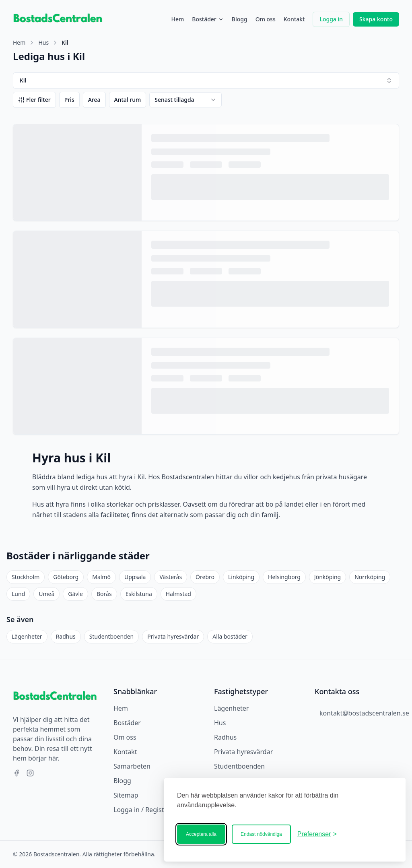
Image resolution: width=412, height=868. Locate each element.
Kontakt (294, 19)
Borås (104, 594)
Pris (69, 100)
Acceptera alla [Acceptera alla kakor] (201, 834)
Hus (43, 42)
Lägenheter (27, 636)
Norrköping (370, 577)
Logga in (331, 19)
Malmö (101, 577)
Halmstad (178, 594)
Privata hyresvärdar (173, 636)
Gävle (75, 594)
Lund (18, 594)
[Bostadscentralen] (368, 834)
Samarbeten (132, 766)
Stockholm (26, 577)
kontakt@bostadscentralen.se (364, 713)
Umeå (46, 594)
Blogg (240, 19)
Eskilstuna (139, 594)
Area (94, 100)
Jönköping (328, 577)
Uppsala (135, 577)
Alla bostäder (230, 636)
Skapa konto (376, 19)
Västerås (171, 577)
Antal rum (128, 100)
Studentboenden (111, 636)
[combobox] (185, 100)
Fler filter (34, 100)
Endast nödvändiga (261, 834)
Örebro (205, 577)
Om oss (266, 19)
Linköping (241, 577)
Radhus (66, 636)
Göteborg (66, 577)
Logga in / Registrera (145, 810)
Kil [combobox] (206, 80)
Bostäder (208, 19)
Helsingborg (284, 577)
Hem (177, 19)
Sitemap (126, 795)
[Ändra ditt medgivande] (317, 834)
